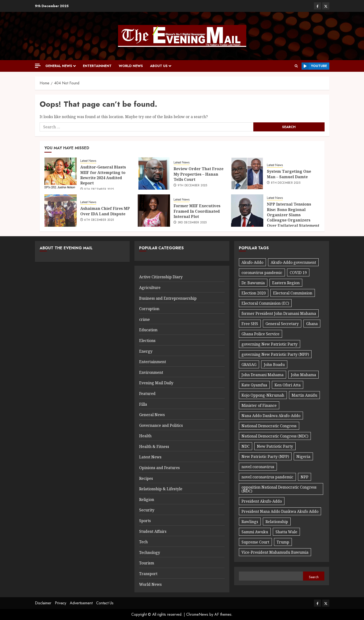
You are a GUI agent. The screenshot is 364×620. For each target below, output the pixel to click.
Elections (147, 341)
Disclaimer (43, 603)
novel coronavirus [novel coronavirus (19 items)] (258, 467)
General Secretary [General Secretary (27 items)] (282, 324)
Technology (150, 553)
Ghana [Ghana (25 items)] (312, 324)
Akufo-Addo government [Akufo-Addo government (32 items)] (293, 262)
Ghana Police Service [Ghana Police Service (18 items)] (260, 334)
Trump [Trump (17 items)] (283, 542)
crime (144, 319)
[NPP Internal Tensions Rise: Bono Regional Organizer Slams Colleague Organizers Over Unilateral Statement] (247, 211)
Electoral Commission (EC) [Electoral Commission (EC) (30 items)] (265, 303)
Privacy (61, 603)
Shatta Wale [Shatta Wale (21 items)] (286, 532)
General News (59, 66)
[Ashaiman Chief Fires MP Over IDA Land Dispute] (61, 211)
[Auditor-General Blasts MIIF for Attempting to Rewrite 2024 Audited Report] (61, 173)
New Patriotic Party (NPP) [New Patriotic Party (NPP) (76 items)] (265, 457)
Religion (147, 500)
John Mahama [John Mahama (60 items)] (303, 375)
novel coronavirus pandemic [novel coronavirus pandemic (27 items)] (267, 477)
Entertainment (97, 66)
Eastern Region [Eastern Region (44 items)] (286, 283)
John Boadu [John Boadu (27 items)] (274, 365)
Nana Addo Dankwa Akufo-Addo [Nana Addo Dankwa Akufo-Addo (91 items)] (271, 416)
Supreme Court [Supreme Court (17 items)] (255, 542)
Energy (146, 351)
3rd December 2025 (192, 223)
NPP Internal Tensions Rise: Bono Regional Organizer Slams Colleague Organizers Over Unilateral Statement (293, 215)
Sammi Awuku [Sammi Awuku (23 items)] (255, 532)
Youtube (314, 66)
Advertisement (81, 603)
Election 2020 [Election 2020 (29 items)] (254, 293)
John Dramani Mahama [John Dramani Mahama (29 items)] (262, 375)
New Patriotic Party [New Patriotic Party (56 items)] (275, 446)
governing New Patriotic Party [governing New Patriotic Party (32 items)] (269, 344)
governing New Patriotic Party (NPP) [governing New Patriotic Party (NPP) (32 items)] (275, 354)
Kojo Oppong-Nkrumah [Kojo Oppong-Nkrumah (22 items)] (263, 395)
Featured (147, 394)
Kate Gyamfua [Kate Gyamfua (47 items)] (254, 385)
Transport (148, 574)
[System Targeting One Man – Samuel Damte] (247, 173)
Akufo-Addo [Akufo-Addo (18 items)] (252, 262)
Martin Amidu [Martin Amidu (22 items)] (304, 395)
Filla (143, 404)
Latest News (88, 161)
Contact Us (105, 603)
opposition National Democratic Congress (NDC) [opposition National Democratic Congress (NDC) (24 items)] (279, 489)
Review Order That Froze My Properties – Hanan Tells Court (199, 174)
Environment (151, 372)
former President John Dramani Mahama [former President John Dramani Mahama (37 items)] (279, 313)
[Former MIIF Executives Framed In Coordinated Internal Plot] (154, 211)
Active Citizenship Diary (161, 277)
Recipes (146, 478)
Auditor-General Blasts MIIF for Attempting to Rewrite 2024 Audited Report (103, 175)
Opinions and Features (159, 468)
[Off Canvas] (38, 66)
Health (145, 436)
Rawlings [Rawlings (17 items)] (250, 522)
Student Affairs (153, 531)
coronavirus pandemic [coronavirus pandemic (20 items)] (262, 273)
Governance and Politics (161, 425)
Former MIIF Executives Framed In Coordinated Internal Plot (197, 211)
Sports (145, 521)
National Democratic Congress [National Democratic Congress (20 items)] (269, 426)
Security (147, 510)
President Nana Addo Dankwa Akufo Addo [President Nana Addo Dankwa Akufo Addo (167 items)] (280, 511)
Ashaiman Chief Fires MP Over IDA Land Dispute (105, 211)
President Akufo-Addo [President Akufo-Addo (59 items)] (262, 501)
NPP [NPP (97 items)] (305, 477)
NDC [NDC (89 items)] (246, 446)
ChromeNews (197, 614)
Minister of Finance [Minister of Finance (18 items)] (259, 405)
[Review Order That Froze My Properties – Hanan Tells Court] (154, 173)
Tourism (147, 563)
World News (131, 66)
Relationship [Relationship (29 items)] (277, 522)
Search (314, 577)
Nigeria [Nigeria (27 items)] (303, 457)
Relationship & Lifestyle (161, 489)
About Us (159, 66)
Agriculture (150, 288)
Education (148, 330)
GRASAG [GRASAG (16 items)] (249, 365)
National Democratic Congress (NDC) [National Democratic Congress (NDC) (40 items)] (275, 436)
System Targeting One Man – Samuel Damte (289, 174)
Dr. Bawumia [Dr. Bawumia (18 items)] (253, 283)
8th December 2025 (286, 183)
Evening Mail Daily (156, 383)
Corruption (149, 309)
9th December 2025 (99, 189)
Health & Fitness (154, 447)
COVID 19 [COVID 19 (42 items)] (298, 273)
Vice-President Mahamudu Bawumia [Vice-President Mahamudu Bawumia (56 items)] (275, 552)
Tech (143, 542)
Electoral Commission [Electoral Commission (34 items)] (293, 293)
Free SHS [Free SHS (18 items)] (250, 324)
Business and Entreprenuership (168, 298)
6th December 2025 (99, 220)
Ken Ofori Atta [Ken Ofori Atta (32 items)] (288, 385)
